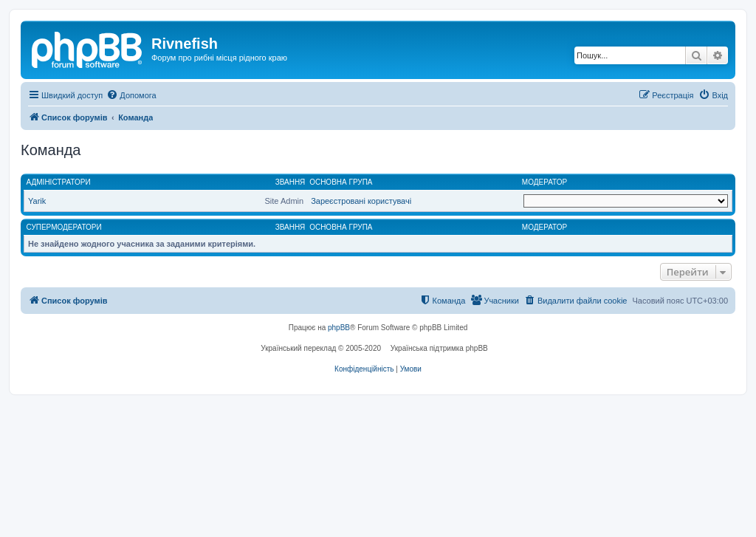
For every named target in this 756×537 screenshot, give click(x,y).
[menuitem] (131, 95)
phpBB (339, 328)
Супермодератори (64, 227)
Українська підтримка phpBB (439, 348)
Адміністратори (59, 182)
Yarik (37, 201)
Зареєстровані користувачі (361, 201)
